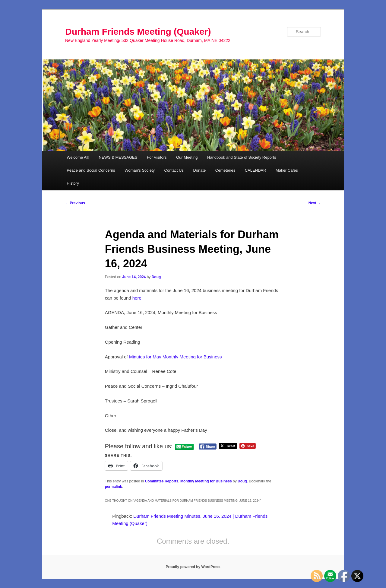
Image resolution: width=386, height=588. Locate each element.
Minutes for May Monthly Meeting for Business (176, 357)
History (73, 183)
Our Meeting (187, 157)
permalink (114, 487)
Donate (199, 170)
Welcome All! (78, 157)
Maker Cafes (287, 170)
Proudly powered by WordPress (193, 567)
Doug (156, 277)
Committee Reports (162, 481)
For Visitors (157, 157)
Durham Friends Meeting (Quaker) (138, 32)
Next (315, 203)
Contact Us (174, 170)
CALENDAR (256, 170)
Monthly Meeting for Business (206, 481)
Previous (75, 203)
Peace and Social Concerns (91, 170)
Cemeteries (225, 170)
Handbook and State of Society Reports (242, 157)
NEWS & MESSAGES (118, 157)
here (137, 298)
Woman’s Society (140, 170)
